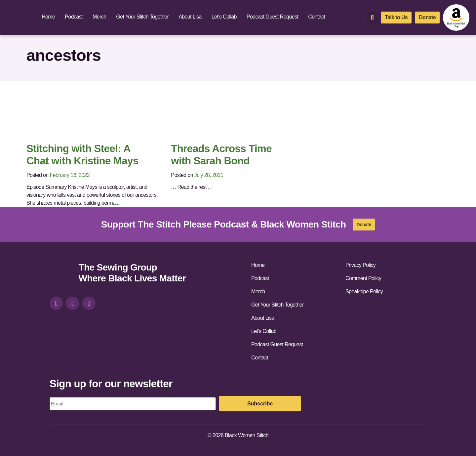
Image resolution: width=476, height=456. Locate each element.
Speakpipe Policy (364, 291)
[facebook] (72, 303)
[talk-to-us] (396, 18)
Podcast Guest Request (272, 17)
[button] (372, 18)
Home (48, 17)
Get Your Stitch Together (142, 17)
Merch (99, 17)
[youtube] (89, 303)
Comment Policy (363, 278)
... (117, 203)
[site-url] (61, 274)
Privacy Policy (360, 265)
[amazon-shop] (456, 18)
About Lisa (190, 17)
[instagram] (56, 303)
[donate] (427, 18)
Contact (317, 17)
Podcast (74, 17)
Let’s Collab (224, 17)
